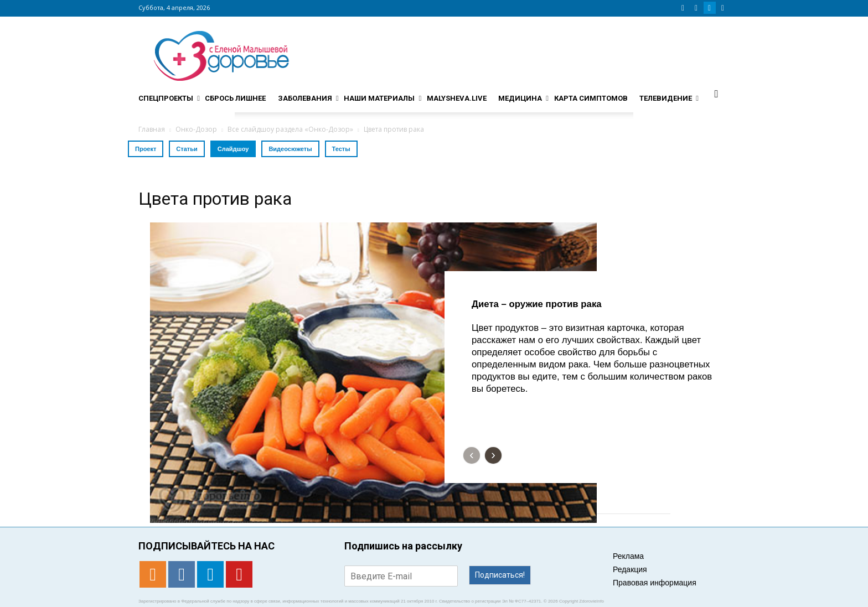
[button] (716, 94)
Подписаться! (500, 575)
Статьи (187, 149)
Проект (146, 149)
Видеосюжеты (290, 149)
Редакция (630, 569)
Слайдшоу (233, 149)
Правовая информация (655, 583)
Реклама (628, 556)
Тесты (341, 149)
